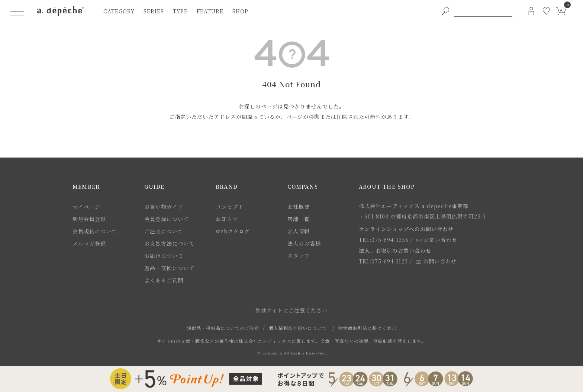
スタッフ (299, 256)
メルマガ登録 (89, 243)
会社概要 (299, 207)
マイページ (86, 207)
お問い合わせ (437, 240)
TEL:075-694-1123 (383, 261)
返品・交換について (169, 268)
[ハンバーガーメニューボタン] (17, 11)
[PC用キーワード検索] (483, 11)
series (154, 11)
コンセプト (230, 207)
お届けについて (164, 256)
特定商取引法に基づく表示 (367, 328)
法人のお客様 (304, 243)
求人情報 (299, 231)
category (119, 11)
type (180, 11)
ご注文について (164, 231)
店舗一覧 (299, 219)
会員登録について (167, 219)
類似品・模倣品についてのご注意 (223, 328)
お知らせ (227, 219)
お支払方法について (169, 243)
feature (210, 11)
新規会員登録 (89, 219)
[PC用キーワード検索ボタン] (445, 11)
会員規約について (95, 231)
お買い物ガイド (164, 207)
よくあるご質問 (164, 280)
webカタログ (233, 231)
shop (240, 11)
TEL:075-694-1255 (384, 240)
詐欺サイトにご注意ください (291, 310)
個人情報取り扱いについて (298, 328)
